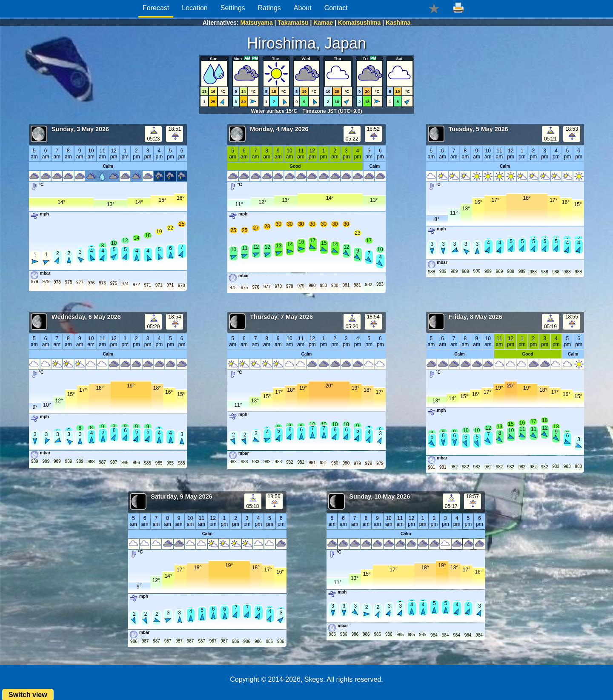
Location (195, 8)
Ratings (269, 8)
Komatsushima (359, 23)
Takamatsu (293, 23)
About (303, 8)
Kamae (323, 23)
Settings (233, 8)
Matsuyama (256, 23)
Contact (336, 8)
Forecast (156, 8)
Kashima (398, 23)
